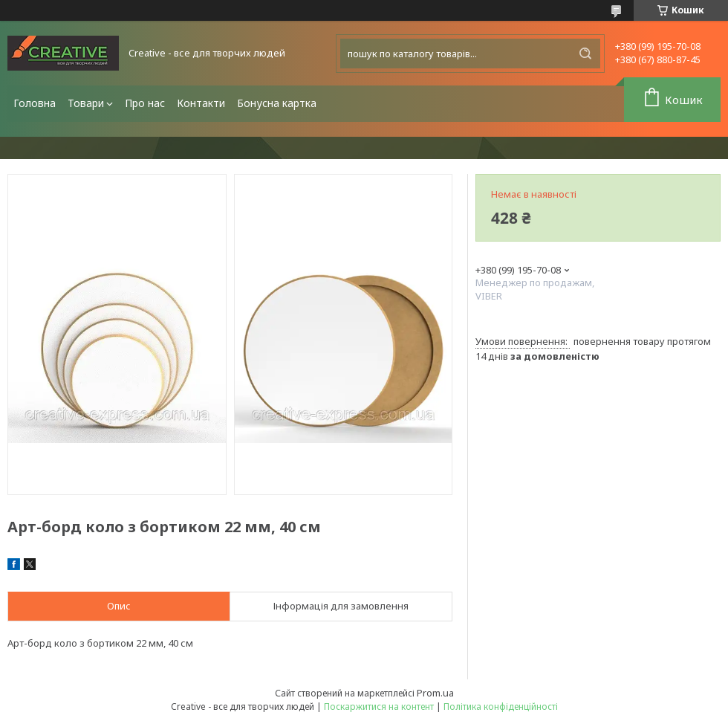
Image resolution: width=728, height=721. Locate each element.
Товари (86, 103)
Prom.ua (435, 693)
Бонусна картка (277, 103)
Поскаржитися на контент (379, 707)
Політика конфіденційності (501, 707)
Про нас (145, 103)
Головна (35, 103)
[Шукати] (585, 54)
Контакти (201, 103)
